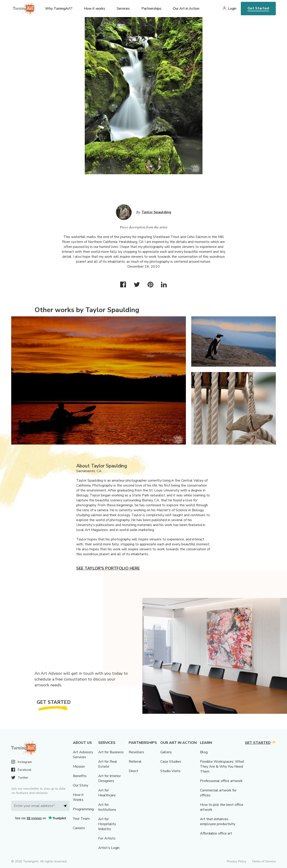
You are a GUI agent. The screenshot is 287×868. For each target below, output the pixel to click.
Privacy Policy (237, 861)
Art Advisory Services (83, 755)
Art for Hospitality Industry (107, 824)
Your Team (81, 819)
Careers (79, 828)
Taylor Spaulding (156, 212)
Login (232, 9)
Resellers (136, 752)
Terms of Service (264, 861)
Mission (79, 767)
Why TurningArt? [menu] (59, 9)
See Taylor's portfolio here (108, 568)
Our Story (80, 785)
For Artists (107, 838)
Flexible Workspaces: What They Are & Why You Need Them (222, 767)
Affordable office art (216, 833)
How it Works (78, 797)
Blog (204, 752)
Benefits (80, 776)
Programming (83, 809)
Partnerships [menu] (151, 9)
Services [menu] (123, 9)
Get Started (258, 8)
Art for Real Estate (108, 764)
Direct (134, 771)
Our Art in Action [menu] (186, 9)
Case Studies (171, 762)
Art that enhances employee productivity (218, 822)
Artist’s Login (109, 848)
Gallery (166, 752)
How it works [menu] (95, 9)
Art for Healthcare (107, 793)
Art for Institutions (107, 807)
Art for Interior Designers (110, 778)
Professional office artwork (221, 781)
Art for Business (111, 752)
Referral (135, 762)
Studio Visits (170, 771)
